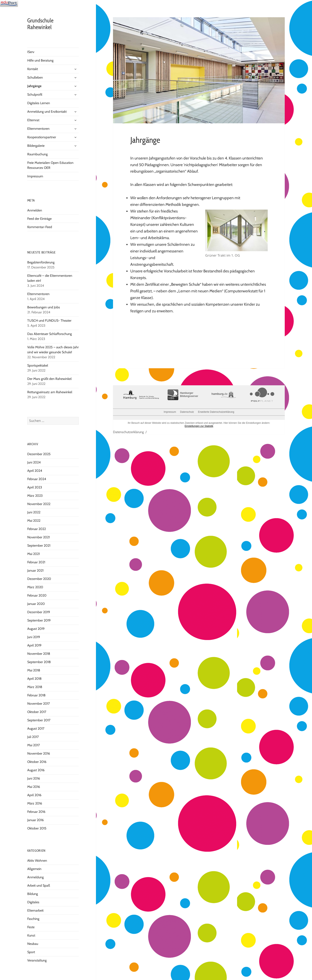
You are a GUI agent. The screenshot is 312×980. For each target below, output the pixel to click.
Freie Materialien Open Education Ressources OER (50, 165)
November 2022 (39, 504)
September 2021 (39, 546)
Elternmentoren (38, 129)
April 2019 (34, 645)
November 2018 (39, 654)
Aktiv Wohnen (37, 861)
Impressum (35, 176)
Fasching (33, 919)
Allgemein (34, 869)
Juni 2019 (34, 637)
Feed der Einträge (39, 219)
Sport (31, 952)
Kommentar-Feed (40, 227)
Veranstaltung (37, 960)
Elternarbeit (35, 910)
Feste (31, 927)
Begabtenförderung (41, 262)
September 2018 (39, 662)
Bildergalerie (36, 146)
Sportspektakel (38, 365)
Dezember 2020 (39, 579)
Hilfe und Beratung (40, 60)
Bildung (33, 894)
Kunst (31, 935)
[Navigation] (9, 3)
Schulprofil (35, 95)
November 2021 (39, 537)
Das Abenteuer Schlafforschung (50, 334)
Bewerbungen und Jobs (44, 307)
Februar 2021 (36, 562)
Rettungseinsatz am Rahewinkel (50, 392)
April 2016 (34, 795)
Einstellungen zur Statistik (199, 426)
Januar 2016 (35, 820)
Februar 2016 (36, 812)
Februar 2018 (36, 695)
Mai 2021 (34, 554)
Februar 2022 (37, 529)
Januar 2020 (36, 604)
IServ (31, 52)
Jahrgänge (34, 86)
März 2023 (35, 496)
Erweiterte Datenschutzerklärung (216, 412)
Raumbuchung (37, 154)
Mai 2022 (34, 521)
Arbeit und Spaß (39, 885)
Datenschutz (187, 412)
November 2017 (39, 704)
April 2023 (35, 487)
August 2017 (36, 729)
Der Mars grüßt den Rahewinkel (49, 379)
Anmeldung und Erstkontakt (47, 112)
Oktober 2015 (37, 828)
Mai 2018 (34, 670)
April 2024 (35, 471)
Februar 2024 (37, 479)
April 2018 (34, 679)
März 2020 (35, 587)
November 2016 (39, 753)
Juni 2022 (34, 512)
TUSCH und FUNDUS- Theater (49, 321)
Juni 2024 (34, 462)
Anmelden (35, 210)
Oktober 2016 (37, 762)
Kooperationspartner (42, 137)
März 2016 (35, 803)
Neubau (33, 944)
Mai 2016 (34, 787)
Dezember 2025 (39, 454)
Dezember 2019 (39, 612)
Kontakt (33, 69)
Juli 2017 (33, 737)
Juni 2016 (34, 778)
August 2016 (36, 770)
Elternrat (33, 120)
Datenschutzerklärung (128, 432)
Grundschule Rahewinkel (40, 24)
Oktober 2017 (37, 712)
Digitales (33, 902)
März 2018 (35, 687)
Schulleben (35, 77)
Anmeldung (35, 877)
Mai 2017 (34, 745)
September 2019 (39, 620)
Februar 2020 (37, 595)
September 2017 (39, 720)
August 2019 (36, 629)
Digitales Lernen (39, 103)
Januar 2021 (35, 570)
